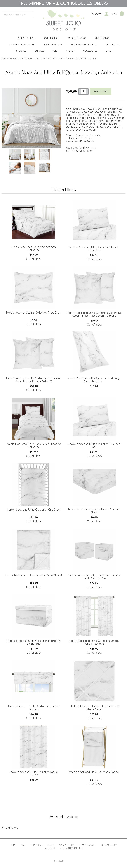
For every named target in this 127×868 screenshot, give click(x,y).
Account (97, 14)
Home (4, 58)
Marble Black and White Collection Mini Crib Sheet (94, 511)
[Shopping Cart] (122, 14)
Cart (115, 14)
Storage (21, 51)
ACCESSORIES (90, 51)
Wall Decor (112, 44)
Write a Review (10, 828)
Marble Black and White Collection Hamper (94, 772)
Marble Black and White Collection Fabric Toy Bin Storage (34, 642)
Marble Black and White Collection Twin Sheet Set (94, 445)
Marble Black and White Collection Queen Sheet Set (94, 248)
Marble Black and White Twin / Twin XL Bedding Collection (34, 445)
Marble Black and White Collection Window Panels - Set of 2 (94, 642)
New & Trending (27, 38)
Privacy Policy (66, 845)
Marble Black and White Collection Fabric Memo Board (94, 708)
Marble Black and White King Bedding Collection (34, 248)
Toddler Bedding (76, 38)
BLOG (51, 845)
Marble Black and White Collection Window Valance (34, 708)
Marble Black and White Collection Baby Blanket (34, 575)
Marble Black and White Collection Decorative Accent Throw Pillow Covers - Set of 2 (94, 314)
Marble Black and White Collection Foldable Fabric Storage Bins (94, 576)
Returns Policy (109, 845)
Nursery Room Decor (21, 44)
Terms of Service (88, 845)
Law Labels (50, 848)
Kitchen (70, 51)
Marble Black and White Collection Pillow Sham (34, 312)
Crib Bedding (51, 38)
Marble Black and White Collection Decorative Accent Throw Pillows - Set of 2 (34, 380)
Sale (108, 51)
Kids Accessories (52, 44)
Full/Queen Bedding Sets (34, 58)
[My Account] (106, 14)
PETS (55, 51)
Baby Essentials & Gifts (83, 44)
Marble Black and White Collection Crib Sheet (34, 509)
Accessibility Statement (72, 848)
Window (39, 51)
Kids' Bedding (102, 38)
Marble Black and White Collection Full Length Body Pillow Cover (94, 380)
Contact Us (37, 845)
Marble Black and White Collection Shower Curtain (34, 773)
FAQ (24, 845)
